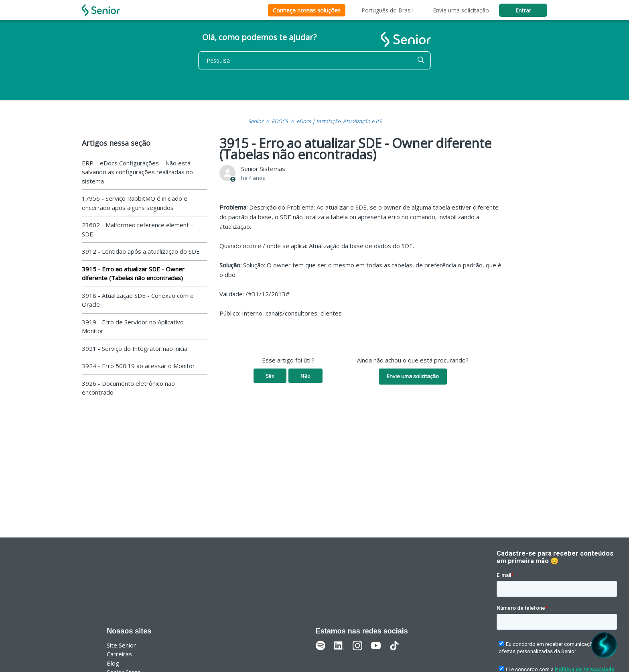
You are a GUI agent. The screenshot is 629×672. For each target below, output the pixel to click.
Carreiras (119, 654)
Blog (113, 663)
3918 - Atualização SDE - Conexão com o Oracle (138, 300)
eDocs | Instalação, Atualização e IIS (339, 121)
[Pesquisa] (314, 60)
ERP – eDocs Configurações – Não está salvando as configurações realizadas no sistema (137, 172)
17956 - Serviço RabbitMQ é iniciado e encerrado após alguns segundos (135, 203)
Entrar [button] (523, 10)
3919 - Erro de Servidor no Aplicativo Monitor (133, 327)
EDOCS (280, 121)
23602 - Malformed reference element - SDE (137, 229)
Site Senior (121, 645)
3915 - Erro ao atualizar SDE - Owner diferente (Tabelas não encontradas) (133, 274)
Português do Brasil (387, 10)
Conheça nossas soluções (307, 10)
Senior (256, 121)
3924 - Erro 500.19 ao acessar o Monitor (138, 366)
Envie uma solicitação (461, 10)
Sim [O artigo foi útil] (270, 376)
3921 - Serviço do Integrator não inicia (135, 348)
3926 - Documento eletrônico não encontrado (128, 388)
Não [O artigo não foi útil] (305, 376)
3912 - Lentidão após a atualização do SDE (141, 251)
